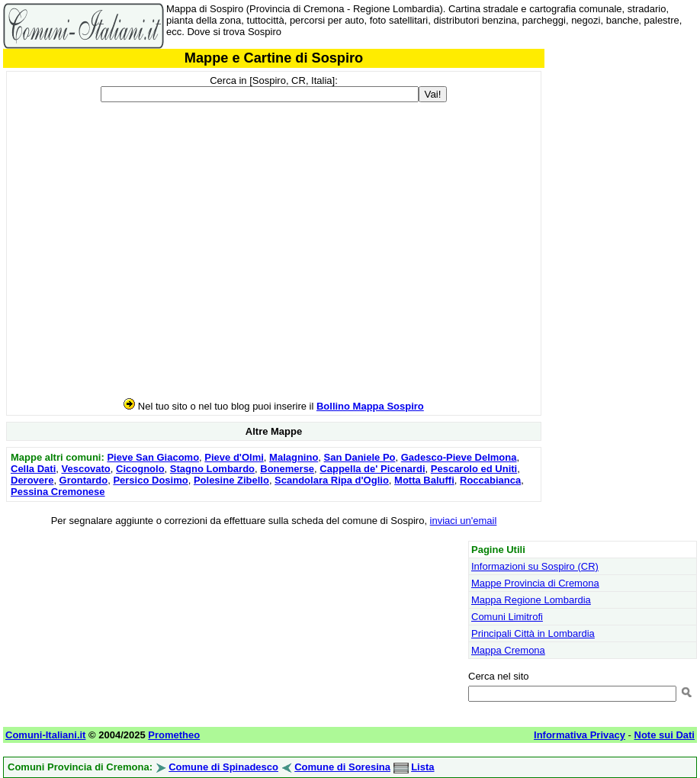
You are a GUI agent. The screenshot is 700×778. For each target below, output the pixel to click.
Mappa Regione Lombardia (531, 600)
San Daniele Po (360, 457)
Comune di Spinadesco (223, 767)
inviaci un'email (464, 521)
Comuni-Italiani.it (45, 735)
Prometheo (174, 735)
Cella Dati (33, 469)
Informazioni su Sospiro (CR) (535, 566)
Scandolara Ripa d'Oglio (332, 480)
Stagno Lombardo (212, 469)
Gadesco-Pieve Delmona (459, 457)
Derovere (32, 480)
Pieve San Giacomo (153, 457)
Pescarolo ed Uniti (474, 469)
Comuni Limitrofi (507, 617)
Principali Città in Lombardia (533, 633)
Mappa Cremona (508, 650)
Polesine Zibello (231, 480)
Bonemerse (287, 469)
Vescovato (85, 469)
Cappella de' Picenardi (372, 469)
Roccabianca (490, 480)
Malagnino (294, 457)
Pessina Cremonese (58, 492)
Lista (422, 767)
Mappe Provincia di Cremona (535, 583)
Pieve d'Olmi (234, 457)
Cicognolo (140, 469)
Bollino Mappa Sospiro (370, 406)
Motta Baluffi (424, 480)
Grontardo (84, 480)
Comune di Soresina (342, 767)
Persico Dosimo (150, 480)
